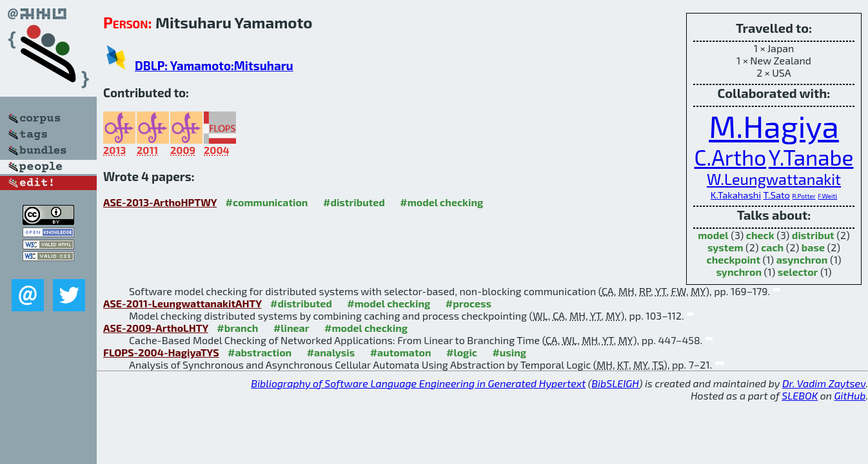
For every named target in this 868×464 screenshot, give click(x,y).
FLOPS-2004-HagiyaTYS (161, 352)
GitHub (850, 395)
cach (772, 247)
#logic (462, 352)
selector (798, 272)
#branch (237, 328)
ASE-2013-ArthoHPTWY (160, 202)
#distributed (354, 202)
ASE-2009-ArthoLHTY (156, 328)
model (713, 235)
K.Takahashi (736, 195)
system (725, 247)
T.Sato (777, 195)
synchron (739, 272)
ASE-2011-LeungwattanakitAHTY (182, 303)
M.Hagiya (774, 126)
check (760, 235)
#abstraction (260, 352)
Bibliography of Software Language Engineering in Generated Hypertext (418, 383)
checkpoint (734, 259)
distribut (813, 235)
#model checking (441, 202)
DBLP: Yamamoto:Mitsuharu (214, 65)
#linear (291, 328)
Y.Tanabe (811, 157)
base (813, 247)
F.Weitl (827, 196)
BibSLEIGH (615, 383)
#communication (267, 202)
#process (469, 303)
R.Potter (804, 196)
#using (509, 352)
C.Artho (731, 157)
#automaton (401, 352)
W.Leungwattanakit (774, 179)
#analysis (331, 352)
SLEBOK (800, 395)
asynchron (802, 259)
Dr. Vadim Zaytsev (824, 383)
